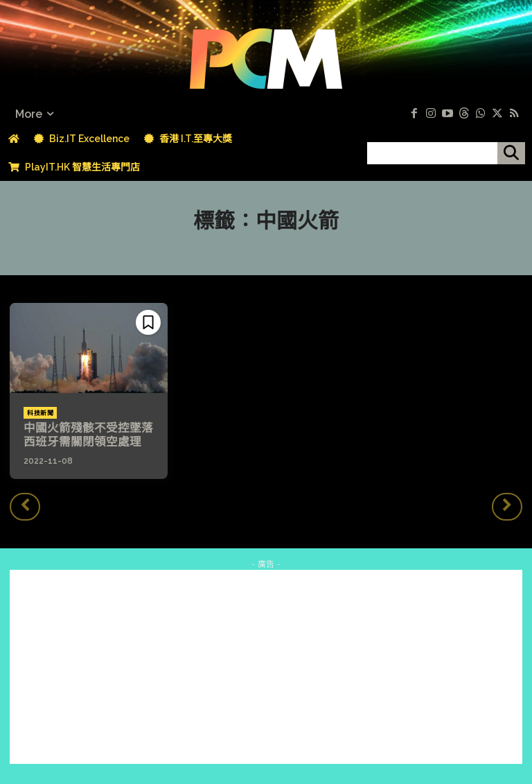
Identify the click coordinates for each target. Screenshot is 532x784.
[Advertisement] (266, 666)
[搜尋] (511, 153)
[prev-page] (25, 505)
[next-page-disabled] (507, 505)
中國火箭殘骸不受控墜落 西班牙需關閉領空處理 (90, 435)
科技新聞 (40, 413)
